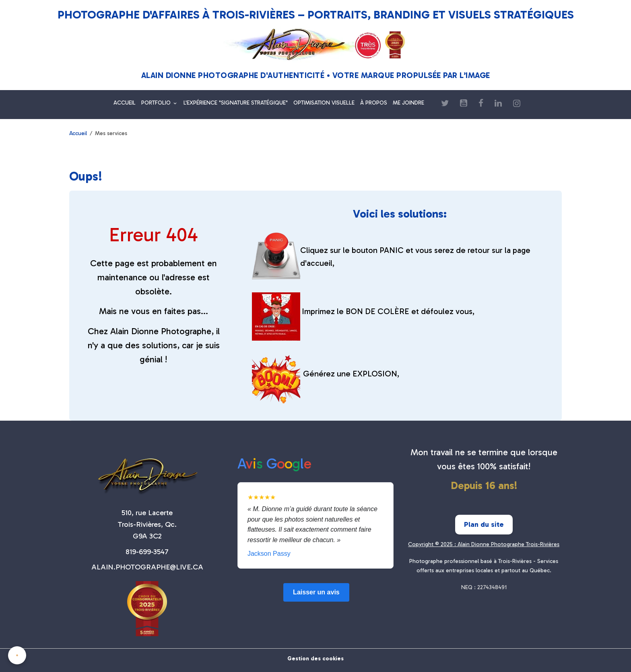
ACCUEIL (125, 103)
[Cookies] (17, 655)
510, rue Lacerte (147, 513)
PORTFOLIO (157, 103)
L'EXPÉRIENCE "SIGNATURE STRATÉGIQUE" (236, 103)
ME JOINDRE (408, 103)
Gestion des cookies (315, 659)
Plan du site (484, 524)
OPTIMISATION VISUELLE (324, 103)
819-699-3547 (147, 552)
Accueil (78, 133)
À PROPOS (374, 103)
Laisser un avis (316, 592)
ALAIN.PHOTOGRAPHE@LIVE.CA (147, 567)
